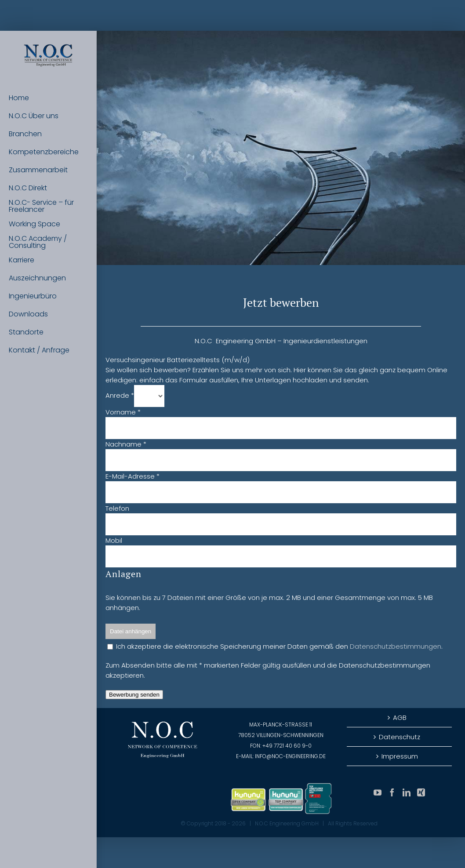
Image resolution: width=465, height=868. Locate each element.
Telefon (117, 508)
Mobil (114, 540)
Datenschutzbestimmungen (396, 646)
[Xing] (421, 792)
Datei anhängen (131, 631)
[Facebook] (392, 792)
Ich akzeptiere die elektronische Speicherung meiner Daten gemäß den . (275, 646)
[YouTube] (378, 792)
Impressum (400, 756)
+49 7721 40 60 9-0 (287, 746)
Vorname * (123, 412)
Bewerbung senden (134, 695)
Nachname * (126, 444)
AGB (400, 717)
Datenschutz (400, 737)
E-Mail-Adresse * (133, 476)
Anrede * (120, 395)
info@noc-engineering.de (290, 756)
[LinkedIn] (407, 792)
